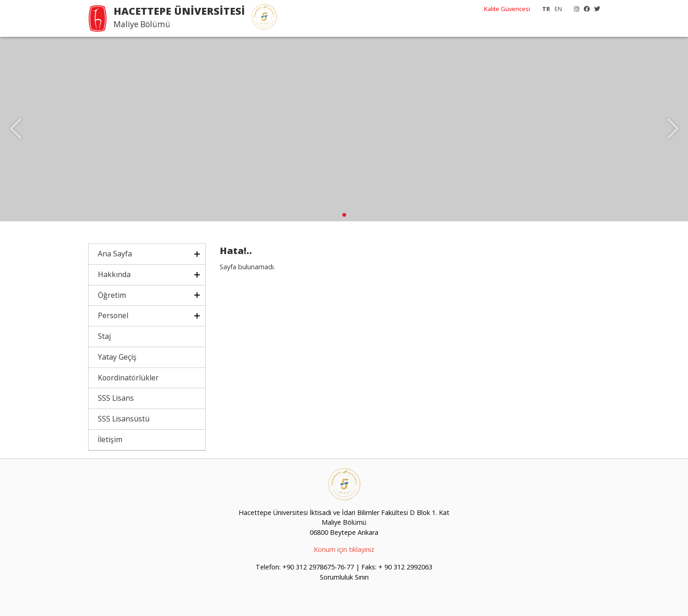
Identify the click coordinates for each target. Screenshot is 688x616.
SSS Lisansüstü (124, 419)
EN (558, 9)
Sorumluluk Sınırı (344, 577)
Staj (104, 336)
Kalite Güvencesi (507, 9)
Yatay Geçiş (117, 357)
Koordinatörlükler (128, 378)
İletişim (110, 439)
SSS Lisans (116, 398)
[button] (344, 215)
